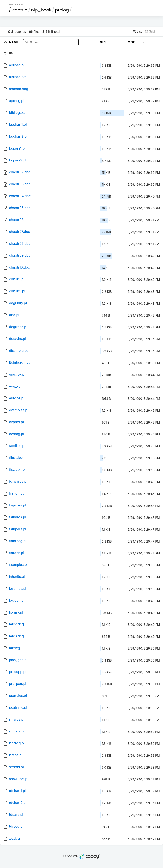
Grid (150, 31)
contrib (20, 10)
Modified (136, 42)
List (137, 31)
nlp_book (41, 10)
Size (104, 42)
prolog (62, 10)
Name (14, 42)
